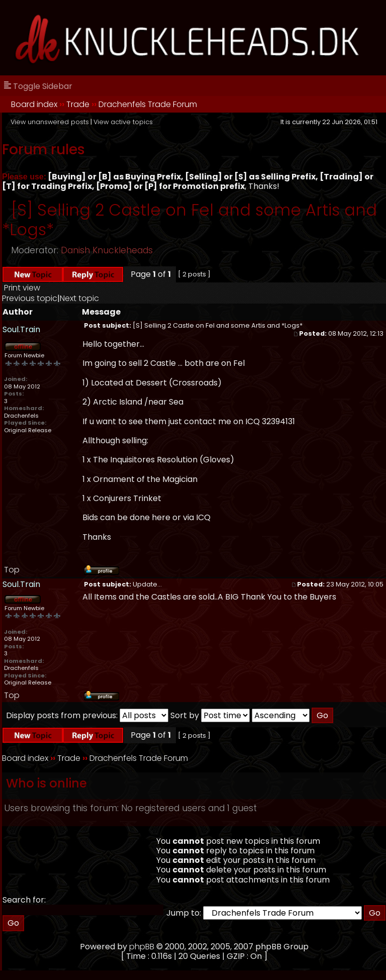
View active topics (123, 122)
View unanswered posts (50, 122)
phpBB (142, 947)
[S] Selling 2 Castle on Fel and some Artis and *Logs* (189, 219)
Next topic (79, 298)
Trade (78, 104)
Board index (34, 104)
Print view (22, 288)
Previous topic (30, 298)
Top (12, 570)
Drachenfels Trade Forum (148, 104)
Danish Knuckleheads (107, 250)
